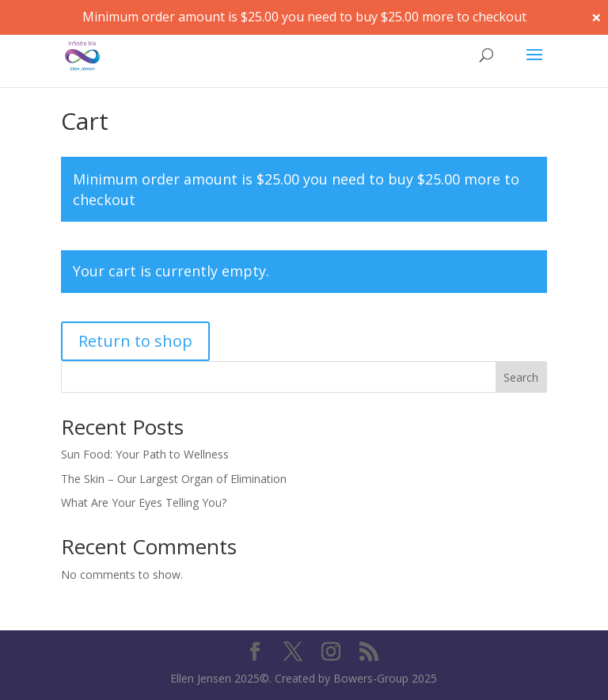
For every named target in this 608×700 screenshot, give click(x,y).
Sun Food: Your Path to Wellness (145, 454)
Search (521, 377)
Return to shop (135, 341)
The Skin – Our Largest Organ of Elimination (174, 479)
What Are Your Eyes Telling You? (144, 502)
